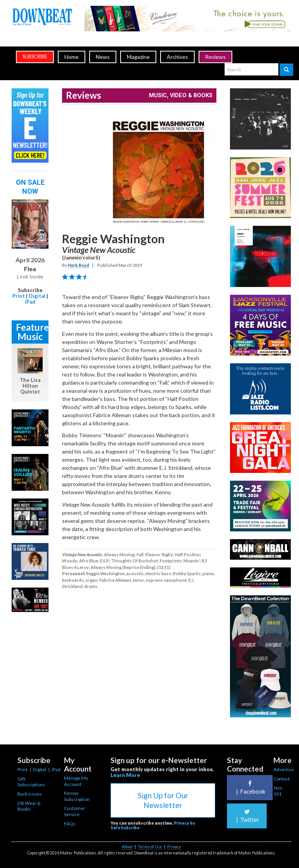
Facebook (250, 788)
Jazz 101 (278, 791)
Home (72, 57)
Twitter (247, 816)
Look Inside (30, 277)
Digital (37, 296)
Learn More (125, 775)
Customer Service (75, 811)
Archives (177, 57)
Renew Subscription (77, 796)
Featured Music (32, 332)
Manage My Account (76, 781)
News (103, 57)
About (127, 847)
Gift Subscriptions (31, 782)
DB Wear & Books (29, 806)
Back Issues (30, 794)
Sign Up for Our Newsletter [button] (163, 800)
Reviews (215, 57)
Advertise (284, 769)
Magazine (138, 57)
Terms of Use (150, 847)
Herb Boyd (79, 265)
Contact (282, 779)
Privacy (174, 847)
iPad (30, 302)
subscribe (35, 57)
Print (19, 296)
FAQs (70, 824)
